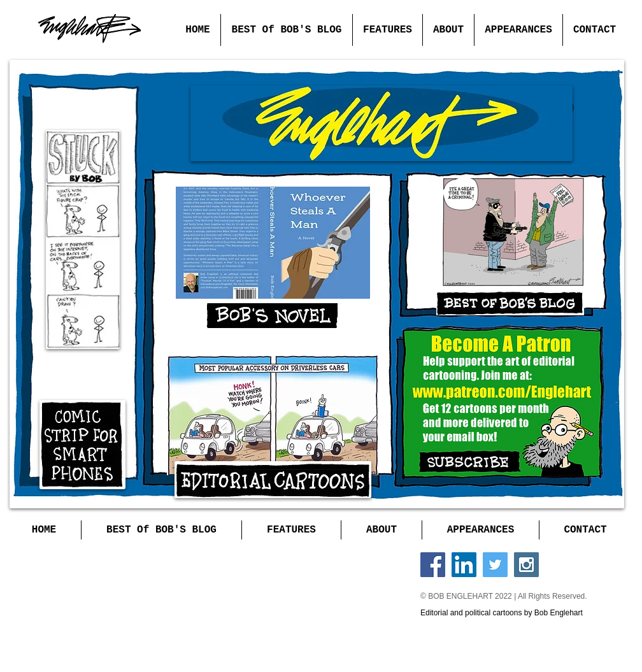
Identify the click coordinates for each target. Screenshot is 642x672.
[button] (387, 30)
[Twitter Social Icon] (495, 565)
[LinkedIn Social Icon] (464, 565)
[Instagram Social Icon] (526, 565)
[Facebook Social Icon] (433, 565)
